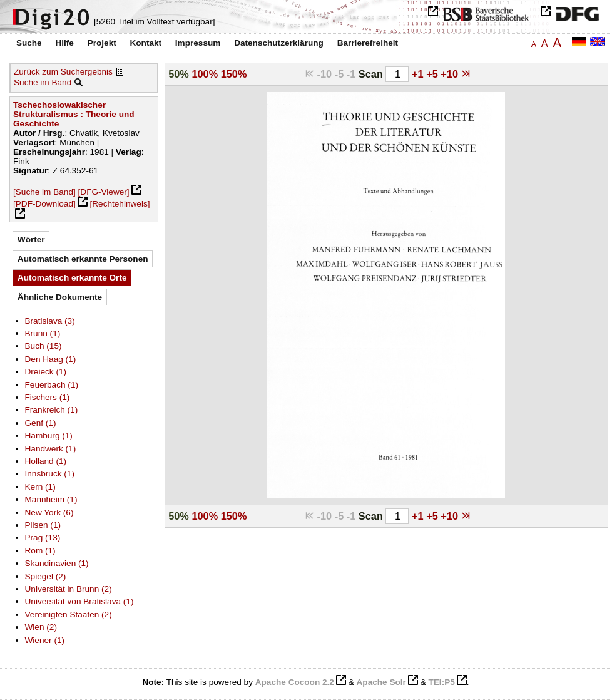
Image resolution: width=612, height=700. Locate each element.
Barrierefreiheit (368, 43)
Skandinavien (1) (57, 563)
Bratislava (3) (50, 321)
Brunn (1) (43, 333)
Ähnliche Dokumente (60, 297)
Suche (29, 43)
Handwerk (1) (51, 449)
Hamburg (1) (49, 435)
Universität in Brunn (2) (69, 589)
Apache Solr (381, 682)
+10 (451, 74)
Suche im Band (43, 82)
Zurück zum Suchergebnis (63, 72)
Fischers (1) (48, 397)
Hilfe (64, 43)
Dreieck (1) (46, 372)
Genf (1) (41, 423)
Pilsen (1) (43, 525)
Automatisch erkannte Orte (72, 278)
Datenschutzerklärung (279, 43)
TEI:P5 (441, 682)
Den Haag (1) (51, 359)
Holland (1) (46, 461)
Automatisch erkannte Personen (83, 259)
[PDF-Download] (44, 204)
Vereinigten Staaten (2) (69, 615)
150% (234, 74)
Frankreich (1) (52, 410)
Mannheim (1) (51, 499)
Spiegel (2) (46, 576)
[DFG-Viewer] (104, 192)
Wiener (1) (45, 640)
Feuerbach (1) (52, 385)
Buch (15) (43, 346)
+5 (433, 74)
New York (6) (49, 512)
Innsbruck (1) (50, 474)
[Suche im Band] (44, 192)
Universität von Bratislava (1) (79, 601)
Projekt (102, 43)
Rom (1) (40, 551)
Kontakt (145, 43)
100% (205, 74)
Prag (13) (43, 538)
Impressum (198, 43)
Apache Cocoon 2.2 (295, 682)
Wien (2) (41, 627)
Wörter (31, 239)
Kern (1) (40, 487)
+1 (419, 74)
